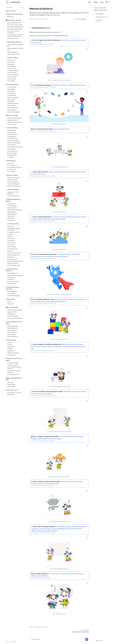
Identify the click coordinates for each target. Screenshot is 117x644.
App (88, 2)
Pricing (94, 2)
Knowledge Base (16, 2)
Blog (101, 2)
